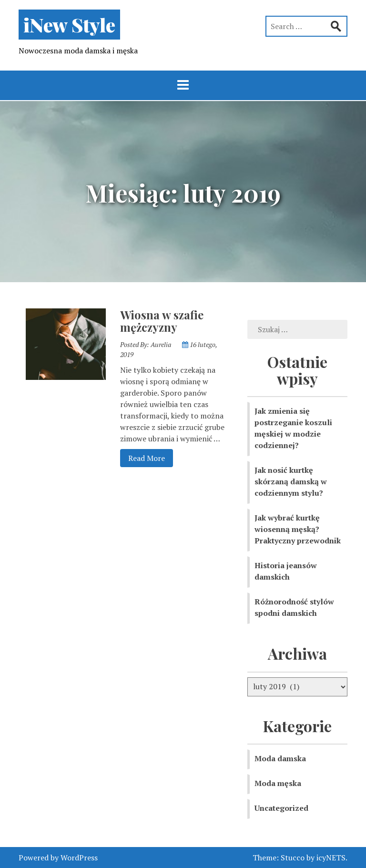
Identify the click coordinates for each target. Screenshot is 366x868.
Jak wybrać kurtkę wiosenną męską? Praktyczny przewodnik (298, 529)
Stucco (293, 858)
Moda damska (280, 758)
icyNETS (331, 858)
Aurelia (161, 344)
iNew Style (69, 25)
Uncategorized (281, 808)
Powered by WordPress (58, 858)
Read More (142, 458)
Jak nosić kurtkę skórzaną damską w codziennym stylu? (291, 481)
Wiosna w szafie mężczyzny (162, 321)
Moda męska (278, 783)
